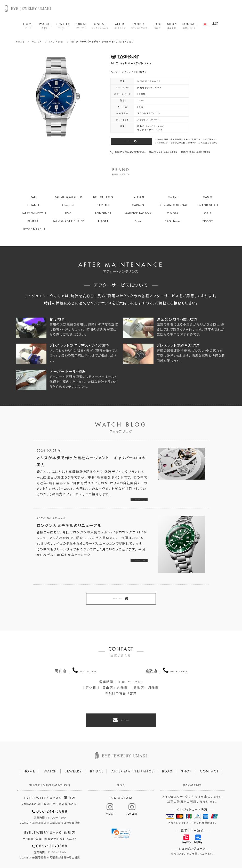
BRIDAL (81, 28)
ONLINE (100, 28)
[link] (121, 814)
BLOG (157, 28)
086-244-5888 (88, 658)
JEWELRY (63, 28)
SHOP (172, 28)
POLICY (139, 28)
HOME (28, 28)
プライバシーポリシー (101, 852)
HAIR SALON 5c (138, 852)
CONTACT (189, 28)
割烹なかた (168, 852)
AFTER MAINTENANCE (133, 752)
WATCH (45, 28)
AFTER (120, 28)
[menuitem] (211, 23)
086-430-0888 (179, 658)
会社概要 (70, 852)
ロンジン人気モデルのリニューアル (69, 528)
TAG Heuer (56, 42)
